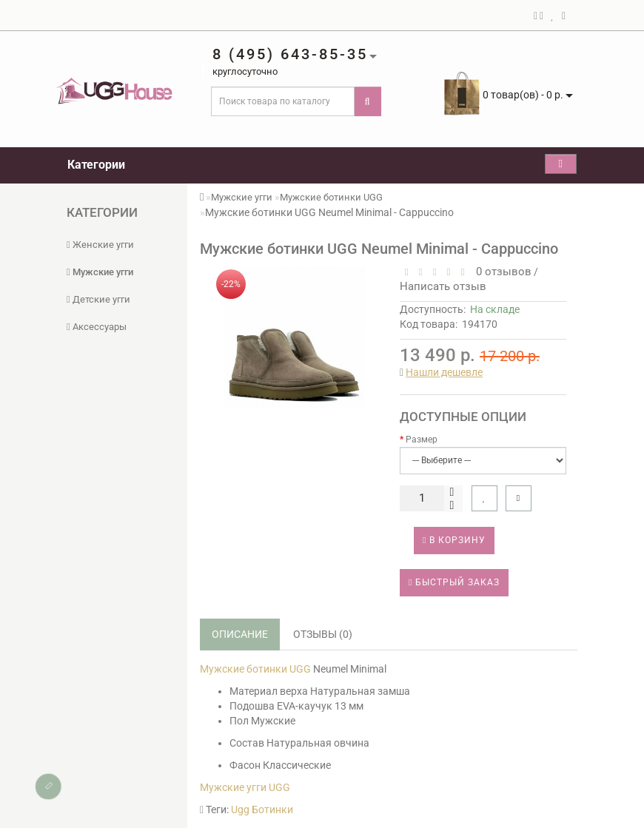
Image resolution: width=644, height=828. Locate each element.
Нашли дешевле (444, 372)
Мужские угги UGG (245, 787)
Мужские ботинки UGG (331, 197)
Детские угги (98, 299)
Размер (422, 440)
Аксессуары (97, 327)
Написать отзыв (443, 286)
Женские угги (100, 245)
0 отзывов (501, 272)
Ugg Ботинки (262, 810)
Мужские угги (100, 272)
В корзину (454, 540)
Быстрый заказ (454, 582)
